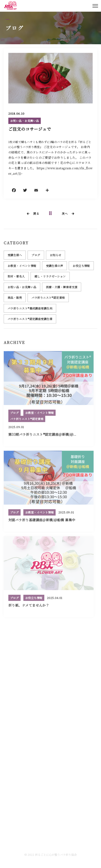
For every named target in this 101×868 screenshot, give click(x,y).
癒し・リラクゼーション (50, 278)
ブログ (36, 256)
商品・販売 (15, 299)
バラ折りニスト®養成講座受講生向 (30, 310)
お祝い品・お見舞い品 (25, 121)
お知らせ (56, 256)
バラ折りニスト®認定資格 (48, 299)
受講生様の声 (55, 267)
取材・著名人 (16, 278)
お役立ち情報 (81, 267)
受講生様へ (15, 256)
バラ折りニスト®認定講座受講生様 (30, 320)
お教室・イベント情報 (22, 267)
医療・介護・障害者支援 (62, 288)
